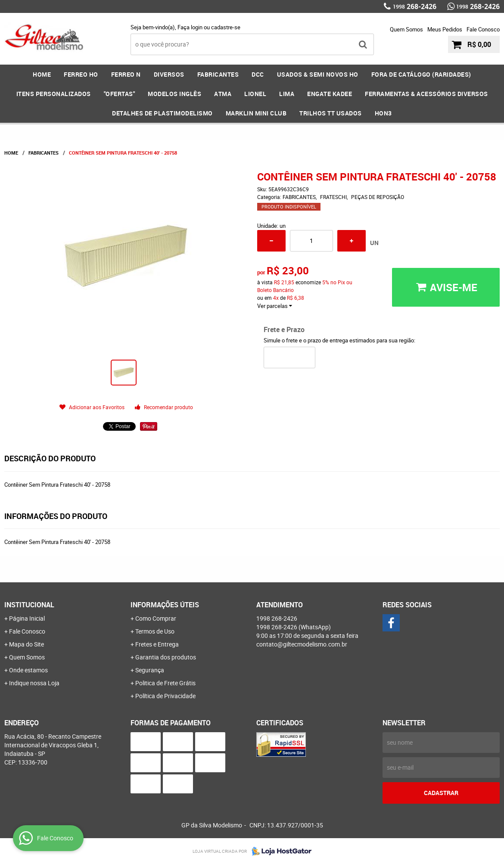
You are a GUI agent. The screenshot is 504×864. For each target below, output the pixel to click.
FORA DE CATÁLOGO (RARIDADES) (421, 74)
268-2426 (415, 6)
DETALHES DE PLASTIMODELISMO (162, 113)
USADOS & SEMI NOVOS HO (318, 74)
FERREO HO (81, 74)
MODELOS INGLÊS (174, 94)
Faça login (190, 27)
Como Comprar (156, 618)
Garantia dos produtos (166, 657)
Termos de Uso (155, 631)
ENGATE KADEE (330, 94)
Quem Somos (406, 29)
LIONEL (255, 94)
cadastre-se (226, 27)
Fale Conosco (483, 29)
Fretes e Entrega (157, 644)
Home (42, 74)
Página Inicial (27, 618)
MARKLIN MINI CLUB (256, 113)
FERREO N (126, 74)
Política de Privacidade (165, 696)
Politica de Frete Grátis (165, 683)
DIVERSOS (169, 74)
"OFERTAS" (120, 94)
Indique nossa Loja (34, 683)
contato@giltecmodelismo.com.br (302, 644)
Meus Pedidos (445, 29)
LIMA (287, 94)
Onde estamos (28, 670)
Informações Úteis (165, 605)
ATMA (223, 94)
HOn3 (383, 113)
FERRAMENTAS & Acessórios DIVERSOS (426, 94)
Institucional (29, 605)
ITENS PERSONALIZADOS (54, 94)
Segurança (150, 670)
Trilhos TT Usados (331, 113)
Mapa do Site (26, 644)
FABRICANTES (218, 74)
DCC (258, 74)
